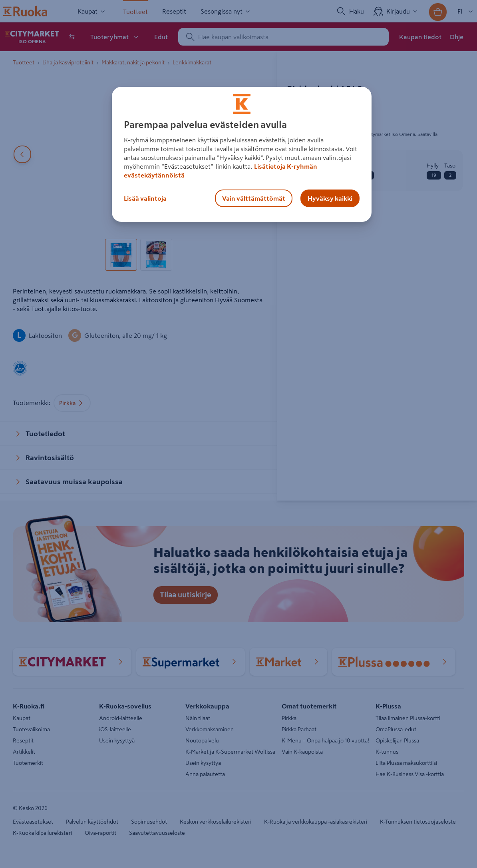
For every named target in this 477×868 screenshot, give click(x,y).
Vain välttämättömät (254, 198)
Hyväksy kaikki (330, 198)
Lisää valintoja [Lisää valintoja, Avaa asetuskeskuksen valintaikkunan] (145, 198)
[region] (242, 154)
